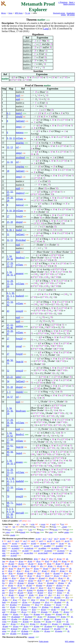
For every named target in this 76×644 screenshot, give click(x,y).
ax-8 (33, 541)
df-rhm (37, 626)
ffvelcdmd (21, 240)
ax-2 (50, 539)
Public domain (44, 642)
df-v (42, 566)
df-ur (23, 624)
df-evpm (37, 621)
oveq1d (19, 371)
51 (8, 363)
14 (8, 397)
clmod (23, 532)
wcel (54, 524)
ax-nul (33, 543)
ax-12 (67, 541)
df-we (30, 576)
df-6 (13, 597)
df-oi (11, 593)
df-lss (25, 629)
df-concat (36, 602)
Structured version (59, 13)
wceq (43, 524)
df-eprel (56, 573)
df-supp (39, 585)
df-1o (32, 588)
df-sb (55, 561)
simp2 (19, 153)
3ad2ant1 (20, 171)
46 (12, 328)
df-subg (14, 619)
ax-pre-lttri (15, 553)
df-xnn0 (57, 597)
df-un (11, 568)
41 (8, 296)
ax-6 (17, 541)
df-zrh (14, 631)
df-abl (59, 621)
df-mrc (16, 614)
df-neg (21, 595)
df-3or (59, 559)
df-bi (36, 559)
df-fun (31, 581)
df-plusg (45, 607)
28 (12, 222)
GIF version (71, 15)
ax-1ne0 (25, 551)
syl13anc (20, 284)
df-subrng (48, 626)
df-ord (51, 578)
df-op (27, 571)
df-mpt (30, 573)
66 (8, 517)
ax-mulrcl (16, 548)
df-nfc (40, 564)
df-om (11, 585)
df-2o (41, 588)
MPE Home (19, 13)
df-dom (30, 590)
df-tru (21, 561)
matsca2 (20, 205)
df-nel (58, 564)
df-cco (24, 612)
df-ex (38, 561)
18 (8, 171)
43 (8, 311)
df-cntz (47, 619)
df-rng (13, 624)
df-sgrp (48, 614)
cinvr (8, 532)
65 (8, 455)
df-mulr (57, 607)
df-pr (10, 571)
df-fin (50, 590)
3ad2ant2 (20, 121)
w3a (33, 524)
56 (8, 423)
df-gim (36, 619)
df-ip (34, 609)
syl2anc (20, 138)
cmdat (66, 532)
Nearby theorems (69, 4)
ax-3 (56, 539)
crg (42, 529)
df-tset (44, 609)
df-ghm (25, 619)
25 (8, 222)
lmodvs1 (20, 434)
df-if (54, 568)
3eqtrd (19, 453)
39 (8, 286)
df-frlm (36, 631)
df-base (23, 607)
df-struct (48, 605)
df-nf (47, 561)
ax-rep (14, 543)
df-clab (11, 564)
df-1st (20, 585)
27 (8, 216)
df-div (31, 595)
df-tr (39, 573)
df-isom (21, 583)
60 (8, 425)
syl (17, 147)
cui (67, 529)
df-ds (63, 609)
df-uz (15, 600)
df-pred (42, 578)
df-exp (63, 600)
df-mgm (37, 614)
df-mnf (40, 593)
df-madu (25, 634)
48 (8, 360)
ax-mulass (55, 548)
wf (7, 527)
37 (12, 266)
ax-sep (24, 543)
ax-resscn (15, 546)
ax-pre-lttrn (29, 553)
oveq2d (19, 311)
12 (8, 147)
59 (8, 414)
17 (8, 263)
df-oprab (50, 583)
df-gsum (44, 612)
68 (8, 503)
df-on (60, 578)
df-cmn (49, 621)
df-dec (5, 600)
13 (12, 147)
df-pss (36, 568)
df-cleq (21, 564)
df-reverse (26, 605)
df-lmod (14, 629)
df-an (43, 559)
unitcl (19, 377)
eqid (18, 95)
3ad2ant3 (20, 381)
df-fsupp (60, 590)
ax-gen (62, 539)
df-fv (11, 583)
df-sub (11, 595)
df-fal (30, 561)
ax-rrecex (61, 551)
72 (12, 517)
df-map (59, 588)
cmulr (65, 527)
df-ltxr (60, 593)
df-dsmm (25, 631)
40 (8, 452)
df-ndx (13, 607)
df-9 (38, 597)
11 (14, 138)
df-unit (5, 626)
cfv (14, 527)
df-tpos (49, 585)
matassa (20, 132)
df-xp (39, 576)
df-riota (31, 583)
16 (12, 162)
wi (18, 524)
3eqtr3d (20, 362)
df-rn (14, 578)
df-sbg (63, 617)
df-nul (46, 568)
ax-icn (36, 546)
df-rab (33, 566)
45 (8, 328)
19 (8, 198)
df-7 (21, 597)
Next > (72, 2)
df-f (47, 581)
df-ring (33, 624)
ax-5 (9, 541)
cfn (44, 527)
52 (8, 371)
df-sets (59, 605)
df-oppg (58, 619)
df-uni (44, 571)
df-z (67, 597)
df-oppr (55, 624)
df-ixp (11, 590)
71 (12, 503)
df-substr (58, 602)
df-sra (34, 629)
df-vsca (24, 609)
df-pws (66, 612)
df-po (66, 573)
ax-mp (38, 539)
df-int (53, 571)
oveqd (19, 346)
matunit (31, 637)
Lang (46, 29)
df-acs (26, 614)
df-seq (53, 600)
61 (12, 446)
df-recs (14, 588)
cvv (63, 524)
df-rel (47, 576)
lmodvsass (21, 411)
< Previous (63, 2)
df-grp (40, 617)
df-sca (13, 609)
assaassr (20, 273)
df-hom (13, 612)
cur (31, 529)
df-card (20, 593)
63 (8, 442)
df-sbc (50, 566)
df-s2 (37, 605)
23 (8, 194)
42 (8, 305)
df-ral (67, 564)
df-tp (19, 571)
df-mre (5, 614)
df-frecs (60, 585)
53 (8, 446)
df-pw (63, 568)
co (34, 527)
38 (12, 514)
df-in (19, 568)
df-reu (24, 566)
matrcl (19, 113)
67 (8, 475)
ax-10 (49, 541)
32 (8, 240)
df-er (50, 588)
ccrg (56, 529)
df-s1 (47, 602)
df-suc (12, 581)
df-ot (35, 571)
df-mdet (13, 634)
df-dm (5, 578)
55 (8, 387)
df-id (47, 573)
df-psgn (26, 621)
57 (12, 397)
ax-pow (43, 543)
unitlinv (20, 326)
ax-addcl (47, 546)
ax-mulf (14, 555)
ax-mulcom (29, 548)
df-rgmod (45, 629)
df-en (20, 590)
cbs (55, 527)
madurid (20, 296)
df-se (21, 576)
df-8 (30, 597)
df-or (51, 559)
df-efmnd (29, 617)
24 (8, 200)
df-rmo (15, 566)
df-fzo (43, 600)
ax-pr (53, 543)
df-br (10, 573)
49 (8, 346)
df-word (14, 602)
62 (12, 436)
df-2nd (29, 585)
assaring (20, 143)
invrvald (20, 513)
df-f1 (55, 581)
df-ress (34, 607)
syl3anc (20, 265)
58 (12, 423)
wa (24, 524)
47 (8, 334)
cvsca (20, 529)
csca (9, 529)
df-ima (32, 578)
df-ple (54, 609)
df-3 (58, 595)
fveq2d (19, 216)
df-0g (34, 612)
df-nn (41, 595)
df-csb (60, 566)
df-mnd (59, 614)
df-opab (20, 573)
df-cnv (57, 576)
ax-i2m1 (14, 551)
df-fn (39, 581)
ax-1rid (36, 551)
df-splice (13, 605)
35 (8, 259)
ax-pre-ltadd (43, 553)
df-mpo (61, 583)
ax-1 (45, 539)
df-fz (33, 600)
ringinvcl (20, 193)
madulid (20, 481)
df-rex (5, 566)
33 (8, 266)
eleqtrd (19, 222)
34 (10, 256)
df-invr (16, 626)
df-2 (50, 595)
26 (14, 211)
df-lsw (25, 602)
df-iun (62, 571)
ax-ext (5, 543)
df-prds (56, 612)
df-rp (24, 600)
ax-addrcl (59, 546)
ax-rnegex (48, 551)
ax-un (61, 543)
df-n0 (47, 597)
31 (8, 234)
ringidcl (20, 392)
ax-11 (58, 541)
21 (8, 192)
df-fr (13, 576)
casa (38, 532)
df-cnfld (57, 629)
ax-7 (25, 541)
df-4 (67, 595)
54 (8, 381)
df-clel (31, 564)
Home (10, 13)
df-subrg (61, 626)
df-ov (40, 583)
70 (8, 496)
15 (12, 240)
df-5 (4, 597)
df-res (22, 578)
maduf (19, 230)
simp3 (19, 177)
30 (10, 230)
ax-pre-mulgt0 (58, 553)
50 (12, 360)
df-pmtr (15, 621)
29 (12, 263)
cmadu (13, 535)
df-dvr (26, 626)
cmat (51, 532)
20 (12, 198)
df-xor (12, 561)
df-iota (21, 581)
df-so (5, 576)
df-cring (44, 624)
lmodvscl (20, 258)
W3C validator (70, 642)
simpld (19, 116)
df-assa (47, 631)
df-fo (64, 581)
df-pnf (30, 593)
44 (12, 452)
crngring (20, 166)
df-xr (50, 593)
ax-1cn (26, 546)
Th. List (28, 13)
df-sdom (40, 590)
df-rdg (23, 588)
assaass (19, 462)
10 (10, 138)
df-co (65, 576)
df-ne (49, 564)
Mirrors (4, 13)
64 (8, 448)
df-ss (28, 568)
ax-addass (42, 548)
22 (12, 192)
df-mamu (59, 631)
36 (12, 259)
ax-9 (41, 541)
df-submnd (15, 617)
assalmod (20, 157)
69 (8, 490)
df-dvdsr (66, 624)
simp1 (19, 127)
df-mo (64, 561)
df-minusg (51, 617)
